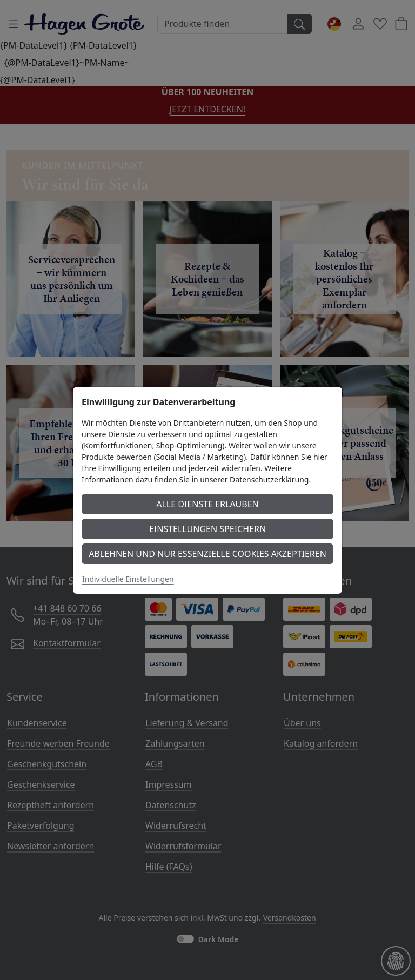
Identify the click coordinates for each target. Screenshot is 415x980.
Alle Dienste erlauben (207, 504)
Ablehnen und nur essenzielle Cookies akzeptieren (207, 554)
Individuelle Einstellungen (128, 579)
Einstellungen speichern (207, 529)
